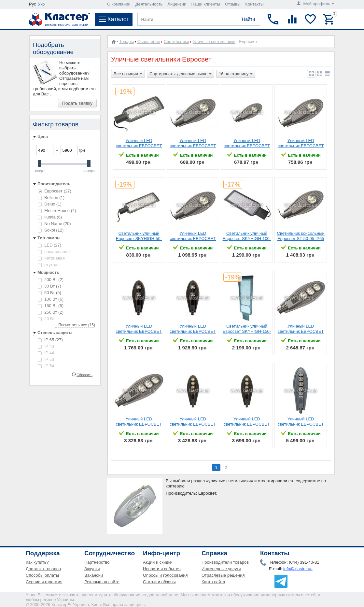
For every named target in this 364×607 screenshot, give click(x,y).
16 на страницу (236, 74)
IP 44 (46, 353)
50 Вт (49, 293)
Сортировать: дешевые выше (181, 74)
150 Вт (51, 306)
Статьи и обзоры (159, 582)
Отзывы (233, 4)
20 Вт (46, 319)
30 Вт (49, 286)
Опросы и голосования (165, 575)
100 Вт (51, 299)
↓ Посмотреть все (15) (75, 325)
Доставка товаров (43, 569)
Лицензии (177, 4)
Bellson (51, 198)
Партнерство (97, 562)
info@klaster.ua (298, 569)
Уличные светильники (214, 42)
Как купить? (37, 562)
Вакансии (94, 575)
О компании (119, 4)
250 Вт (51, 312)
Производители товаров (225, 562)
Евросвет (55, 191)
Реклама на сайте (102, 582)
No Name (54, 224)
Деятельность (149, 4)
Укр (42, 4)
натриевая (51, 258)
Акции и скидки (158, 562)
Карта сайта (213, 582)
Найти (248, 19)
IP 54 (46, 366)
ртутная (49, 265)
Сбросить (84, 374)
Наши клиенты (205, 4)
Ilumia (50, 217)
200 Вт (51, 280)
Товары (126, 42)
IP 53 (46, 359)
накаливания (54, 252)
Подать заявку (77, 103)
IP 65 (50, 340)
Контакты (254, 4)
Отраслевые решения (223, 575)
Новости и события (162, 569)
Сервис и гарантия (44, 582)
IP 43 (46, 346)
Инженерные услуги (221, 569)
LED (49, 245)
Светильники (176, 42)
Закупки (92, 569)
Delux (50, 204)
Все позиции (128, 74)
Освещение (149, 42)
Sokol (51, 230)
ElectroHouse (57, 211)
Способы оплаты (42, 575)
